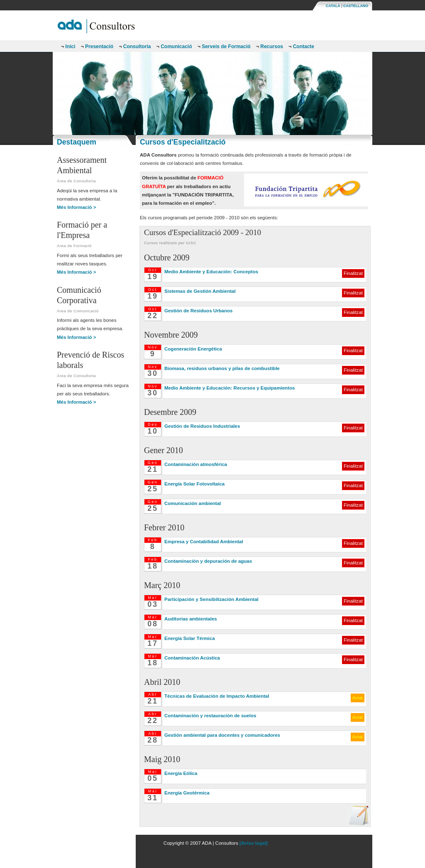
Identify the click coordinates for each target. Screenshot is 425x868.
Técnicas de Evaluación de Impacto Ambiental (217, 696)
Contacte (301, 47)
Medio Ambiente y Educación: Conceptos (211, 272)
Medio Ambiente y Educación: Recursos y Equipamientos (230, 388)
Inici (68, 47)
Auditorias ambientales (191, 619)
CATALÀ (333, 6)
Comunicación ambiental (193, 503)
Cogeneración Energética (193, 349)
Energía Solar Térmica (190, 638)
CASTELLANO (356, 6)
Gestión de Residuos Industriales (202, 426)
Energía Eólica (181, 773)
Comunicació (174, 47)
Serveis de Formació (224, 47)
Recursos (270, 47)
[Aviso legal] (254, 843)
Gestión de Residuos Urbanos (198, 311)
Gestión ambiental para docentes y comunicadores (222, 735)
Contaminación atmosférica (196, 464)
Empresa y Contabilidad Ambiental (204, 542)
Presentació (97, 47)
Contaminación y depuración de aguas (208, 561)
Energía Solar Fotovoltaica (194, 484)
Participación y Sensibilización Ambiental (211, 599)
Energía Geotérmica (187, 793)
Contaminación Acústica (192, 658)
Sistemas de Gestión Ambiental (200, 291)
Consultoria (135, 47)
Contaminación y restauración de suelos (210, 716)
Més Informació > (76, 207)
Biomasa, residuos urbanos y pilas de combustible (222, 368)
